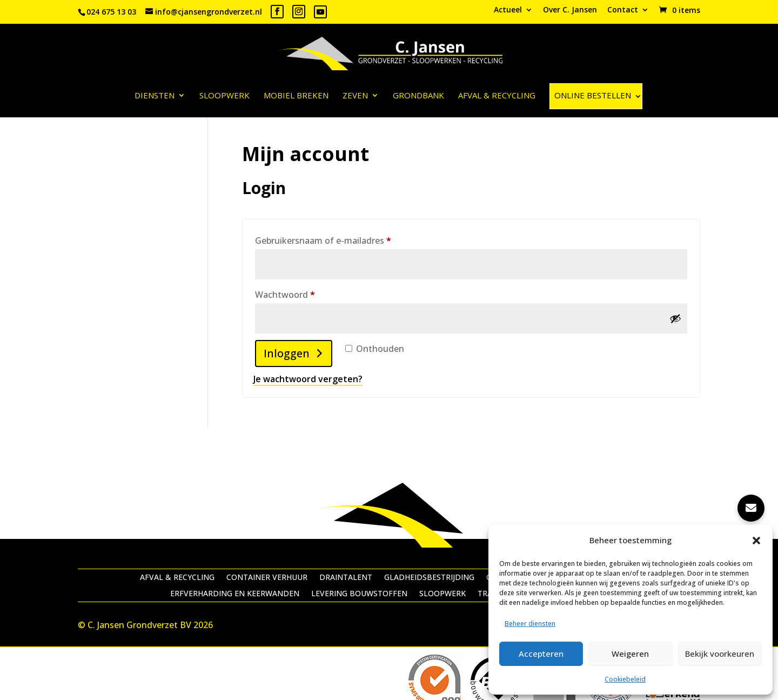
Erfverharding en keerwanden (235, 594)
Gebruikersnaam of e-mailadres (337, 239)
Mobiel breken (296, 96)
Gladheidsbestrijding (429, 578)
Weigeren (630, 654)
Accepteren (541, 654)
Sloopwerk (224, 96)
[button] (756, 541)
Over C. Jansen (570, 10)
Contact (623, 10)
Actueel (508, 10)
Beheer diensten (530, 624)
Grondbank (418, 96)
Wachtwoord (299, 293)
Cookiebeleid (625, 679)
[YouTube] (320, 12)
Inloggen (287, 353)
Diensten (155, 96)
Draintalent (346, 578)
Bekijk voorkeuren (720, 654)
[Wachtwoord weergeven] (675, 318)
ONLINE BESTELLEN (593, 95)
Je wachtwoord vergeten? (308, 379)
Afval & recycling (497, 96)
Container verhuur (267, 578)
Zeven (355, 96)
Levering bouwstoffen (359, 594)
